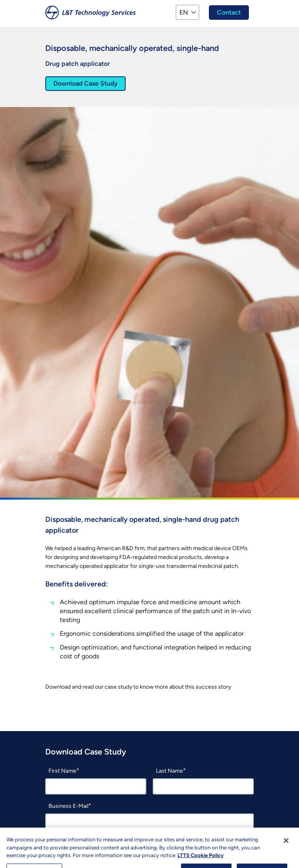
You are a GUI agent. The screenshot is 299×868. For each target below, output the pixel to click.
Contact (229, 12)
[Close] (286, 847)
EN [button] (184, 12)
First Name (62, 771)
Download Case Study (85, 83)
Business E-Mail (68, 806)
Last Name (170, 771)
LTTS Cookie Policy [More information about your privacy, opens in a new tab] (200, 861)
